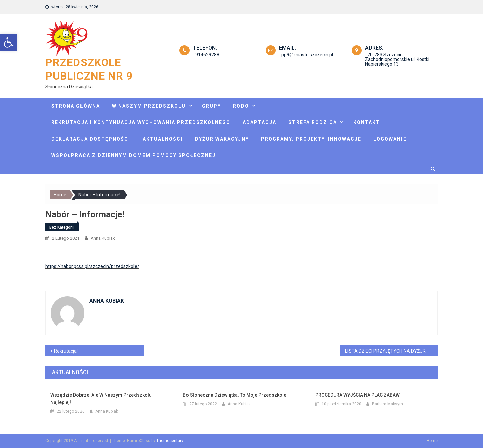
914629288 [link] (205, 55)
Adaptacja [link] (259, 122)
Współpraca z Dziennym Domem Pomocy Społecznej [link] (133, 155)
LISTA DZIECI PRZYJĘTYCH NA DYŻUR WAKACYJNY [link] (392, 351)
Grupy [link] (211, 106)
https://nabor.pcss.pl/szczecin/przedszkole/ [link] (92, 266)
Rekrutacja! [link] (66, 351)
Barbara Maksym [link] (388, 404)
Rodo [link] (241, 106)
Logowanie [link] (390, 139)
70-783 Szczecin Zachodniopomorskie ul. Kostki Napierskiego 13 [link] (397, 59)
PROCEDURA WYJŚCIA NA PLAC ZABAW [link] (358, 395)
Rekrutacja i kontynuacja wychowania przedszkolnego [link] (141, 122)
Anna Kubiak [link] (103, 238)
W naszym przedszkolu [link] (149, 106)
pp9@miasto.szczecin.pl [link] (305, 55)
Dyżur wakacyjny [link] (222, 139)
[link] (9, 42)
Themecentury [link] (170, 441)
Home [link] (432, 441)
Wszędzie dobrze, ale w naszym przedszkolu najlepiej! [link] (101, 399)
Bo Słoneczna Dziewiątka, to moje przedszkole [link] (235, 395)
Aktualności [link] (163, 139)
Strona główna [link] (76, 106)
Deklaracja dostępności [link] (91, 139)
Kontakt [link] (367, 122)
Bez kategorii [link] (62, 227)
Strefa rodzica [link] (313, 122)
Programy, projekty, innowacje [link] (311, 139)
